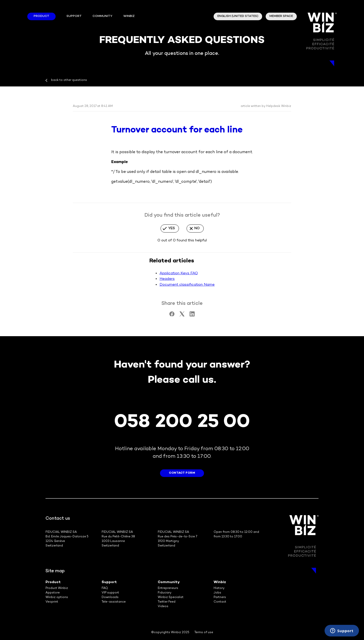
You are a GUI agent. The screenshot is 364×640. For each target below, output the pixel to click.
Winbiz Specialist (171, 597)
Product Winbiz (57, 588)
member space (281, 16)
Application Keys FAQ (179, 273)
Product (41, 16)
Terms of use (204, 633)
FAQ (105, 588)
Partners (220, 597)
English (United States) (238, 16)
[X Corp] (182, 315)
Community (102, 16)
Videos (163, 607)
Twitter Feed (167, 602)
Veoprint (52, 602)
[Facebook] (172, 315)
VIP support (110, 593)
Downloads (110, 597)
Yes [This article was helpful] (172, 228)
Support (74, 16)
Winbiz (220, 582)
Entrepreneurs (168, 588)
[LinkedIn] (192, 315)
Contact (220, 602)
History (219, 588)
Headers (167, 279)
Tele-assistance (114, 602)
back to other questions (69, 80)
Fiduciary (165, 593)
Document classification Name (187, 285)
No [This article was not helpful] (197, 228)
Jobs (217, 593)
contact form (182, 473)
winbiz (129, 16)
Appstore (53, 593)
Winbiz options (57, 597)
